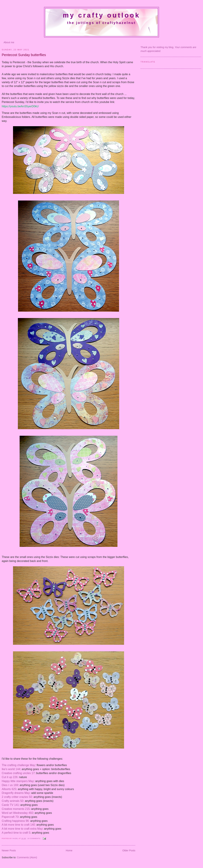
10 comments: (34, 838)
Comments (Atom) (27, 857)
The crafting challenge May (18, 765)
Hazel (16, 838)
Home (69, 850)
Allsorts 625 (9, 789)
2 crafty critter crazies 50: (17, 797)
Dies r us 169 (10, 785)
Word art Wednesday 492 (17, 813)
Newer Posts (9, 850)
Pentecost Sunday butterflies (24, 55)
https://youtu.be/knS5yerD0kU (20, 106)
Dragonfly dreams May (16, 793)
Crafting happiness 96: (16, 821)
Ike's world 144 (11, 769)
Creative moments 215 (16, 809)
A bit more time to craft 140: (19, 825)
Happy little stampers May (18, 781)
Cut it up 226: (10, 777)
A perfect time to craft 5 (16, 833)
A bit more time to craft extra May (22, 829)
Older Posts (129, 850)
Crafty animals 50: (13, 801)
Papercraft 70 (10, 817)
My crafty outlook (101, 15)
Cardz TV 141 (10, 805)
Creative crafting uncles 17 (18, 773)
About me (9, 42)
